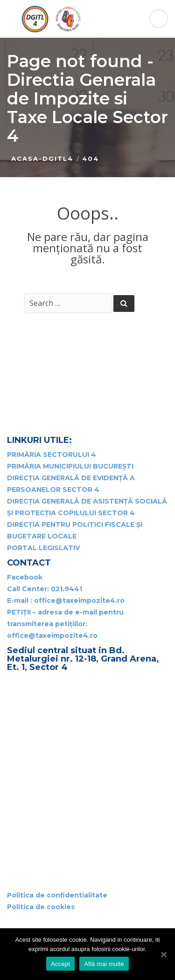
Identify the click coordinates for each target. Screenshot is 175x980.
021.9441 (66, 589)
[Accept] (163, 954)
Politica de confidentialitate (57, 895)
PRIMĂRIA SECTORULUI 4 (52, 455)
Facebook (25, 577)
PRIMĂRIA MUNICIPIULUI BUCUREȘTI (70, 466)
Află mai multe (104, 964)
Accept (60, 964)
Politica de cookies (41, 907)
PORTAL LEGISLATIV (43, 548)
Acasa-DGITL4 (42, 159)
